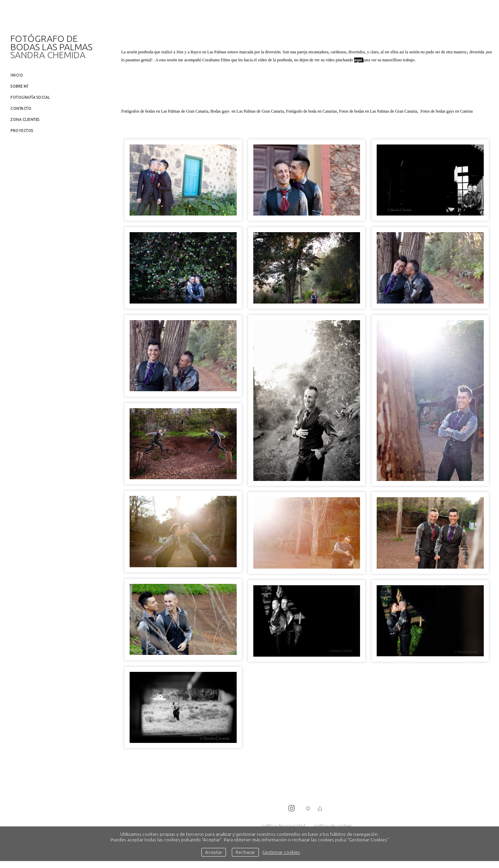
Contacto (21, 108)
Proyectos (22, 131)
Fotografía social (30, 97)
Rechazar (245, 852)
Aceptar (214, 852)
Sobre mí (19, 86)
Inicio (17, 75)
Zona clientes (25, 120)
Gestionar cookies (281, 852)
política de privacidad (283, 826)
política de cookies (333, 826)
